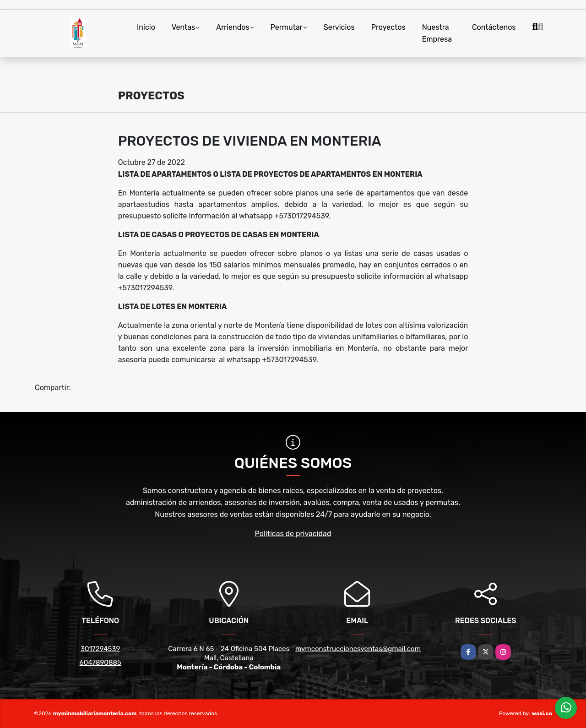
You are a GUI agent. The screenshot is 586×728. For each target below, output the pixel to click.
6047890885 (100, 663)
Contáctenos (494, 27)
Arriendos (233, 27)
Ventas (183, 27)
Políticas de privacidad (293, 534)
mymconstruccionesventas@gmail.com (358, 649)
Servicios (339, 27)
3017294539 (100, 649)
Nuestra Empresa (437, 33)
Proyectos (388, 27)
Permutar (287, 27)
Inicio (146, 27)
